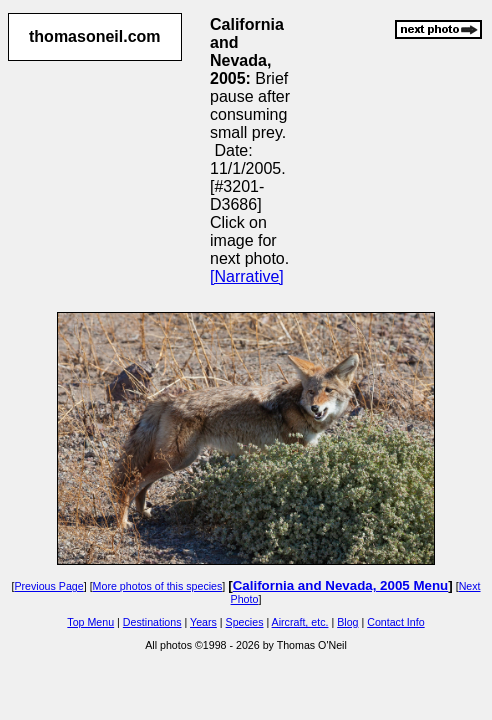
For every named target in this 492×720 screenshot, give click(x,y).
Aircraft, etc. (300, 622)
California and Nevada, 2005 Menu (341, 585)
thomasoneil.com (95, 36)
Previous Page (48, 586)
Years (203, 622)
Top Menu (90, 622)
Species (245, 622)
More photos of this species (158, 586)
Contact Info (395, 622)
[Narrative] (247, 276)
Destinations (152, 622)
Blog (347, 622)
